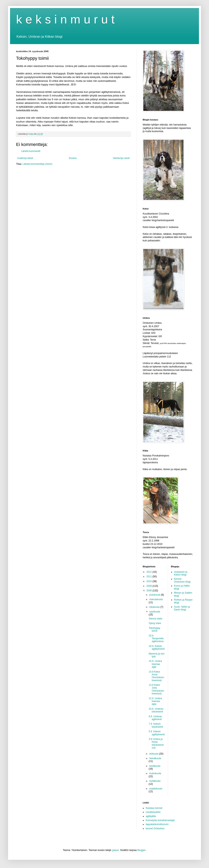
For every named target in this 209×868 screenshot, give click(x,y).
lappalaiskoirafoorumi (157, 824)
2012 (150, 572)
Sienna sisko (156, 619)
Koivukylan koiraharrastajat (160, 820)
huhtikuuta (155, 781)
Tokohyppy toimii (154, 629)
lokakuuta (155, 607)
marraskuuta (156, 599)
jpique (116, 850)
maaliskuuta (156, 789)
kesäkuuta (155, 766)
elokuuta (154, 754)
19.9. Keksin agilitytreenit (157, 647)
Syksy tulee (155, 623)
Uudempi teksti (25, 158)
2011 (150, 577)
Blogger (141, 850)
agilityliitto (151, 816)
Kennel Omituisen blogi (182, 580)
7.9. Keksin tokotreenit (156, 725)
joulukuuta (155, 595)
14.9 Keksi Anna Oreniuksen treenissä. (156, 676)
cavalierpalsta (153, 812)
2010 (150, 581)
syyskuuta (155, 612)
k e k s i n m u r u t (65, 19)
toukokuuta (155, 773)
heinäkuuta (155, 758)
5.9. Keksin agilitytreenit (157, 733)
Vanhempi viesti (121, 158)
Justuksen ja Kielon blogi (181, 573)
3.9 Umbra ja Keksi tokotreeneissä (156, 743)
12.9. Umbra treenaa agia (155, 701)
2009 (150, 586)
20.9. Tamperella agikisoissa (156, 639)
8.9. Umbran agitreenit (155, 718)
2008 (150, 591)
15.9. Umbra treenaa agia (155, 664)
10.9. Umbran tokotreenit (156, 710)
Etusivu (73, 158)
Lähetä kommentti (31, 151)
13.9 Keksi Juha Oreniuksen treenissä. (156, 689)
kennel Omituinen (155, 829)
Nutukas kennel (154, 808)
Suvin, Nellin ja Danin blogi (182, 608)
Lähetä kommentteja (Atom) (37, 164)
